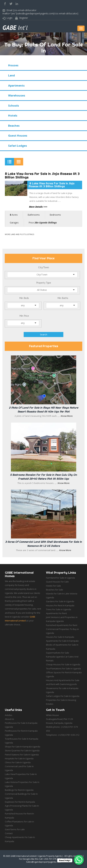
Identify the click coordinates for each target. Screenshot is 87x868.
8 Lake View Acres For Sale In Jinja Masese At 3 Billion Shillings (42, 176)
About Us (9, 719)
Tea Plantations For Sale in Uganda (63, 669)
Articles (9, 715)
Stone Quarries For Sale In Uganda (22, 750)
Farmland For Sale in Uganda (60, 578)
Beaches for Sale (55, 590)
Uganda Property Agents (50, 856)
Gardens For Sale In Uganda (60, 601)
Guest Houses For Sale (57, 582)
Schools (14, 106)
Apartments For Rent (56, 613)
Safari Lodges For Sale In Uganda (63, 696)
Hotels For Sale (53, 586)
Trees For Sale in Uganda (59, 609)
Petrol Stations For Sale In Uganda (22, 755)
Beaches (14, 126)
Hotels (13, 115)
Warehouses (17, 95)
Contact (9, 833)
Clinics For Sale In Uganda (18, 762)
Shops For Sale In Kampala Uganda (23, 747)
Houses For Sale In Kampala (60, 637)
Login (9, 18)
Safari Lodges (18, 146)
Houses (13, 65)
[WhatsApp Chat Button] (79, 860)
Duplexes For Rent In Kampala (20, 802)
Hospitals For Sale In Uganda (19, 758)
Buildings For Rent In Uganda (19, 790)
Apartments (16, 85)
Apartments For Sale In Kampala (62, 641)
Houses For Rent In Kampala (60, 605)
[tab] (9, 162)
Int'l (15, 28)
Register (24, 18)
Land (12, 75)
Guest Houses (18, 136)
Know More (67, 416)
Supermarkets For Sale (58, 653)
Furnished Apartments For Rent (62, 625)
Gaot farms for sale (15, 829)
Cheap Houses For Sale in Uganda (63, 664)
